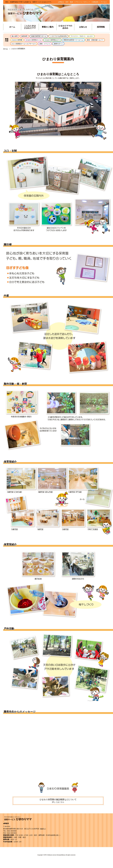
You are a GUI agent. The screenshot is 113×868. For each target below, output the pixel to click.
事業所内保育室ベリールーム (82, 41)
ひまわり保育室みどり (58, 41)
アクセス (104, 2)
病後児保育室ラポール (43, 36)
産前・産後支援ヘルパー (21, 45)
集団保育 (26, 36)
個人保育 (15, 36)
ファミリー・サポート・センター (92, 36)
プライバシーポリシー (83, 2)
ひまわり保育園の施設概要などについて (58, 802)
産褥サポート (88, 45)
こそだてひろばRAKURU (65, 36)
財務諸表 (95, 2)
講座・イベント (73, 45)
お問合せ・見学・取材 (65, 2)
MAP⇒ (43, 830)
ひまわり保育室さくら (37, 41)
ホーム (5, 50)
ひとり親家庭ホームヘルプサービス (49, 45)
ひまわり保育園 (18, 41)
